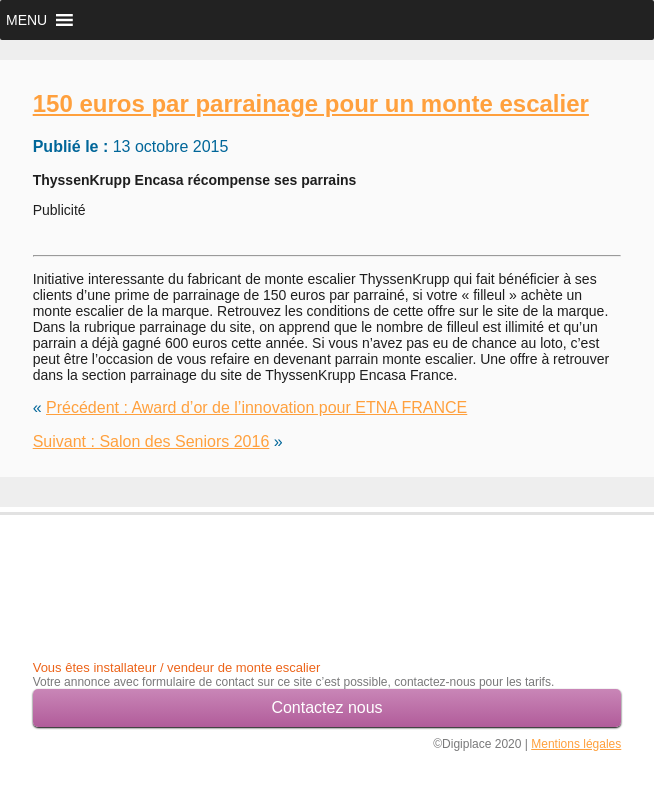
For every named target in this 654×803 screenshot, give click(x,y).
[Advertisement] (150, 570)
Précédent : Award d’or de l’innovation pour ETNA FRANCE (256, 407)
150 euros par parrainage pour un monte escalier (311, 103)
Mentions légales (576, 744)
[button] (26, 20)
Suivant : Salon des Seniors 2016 (151, 441)
